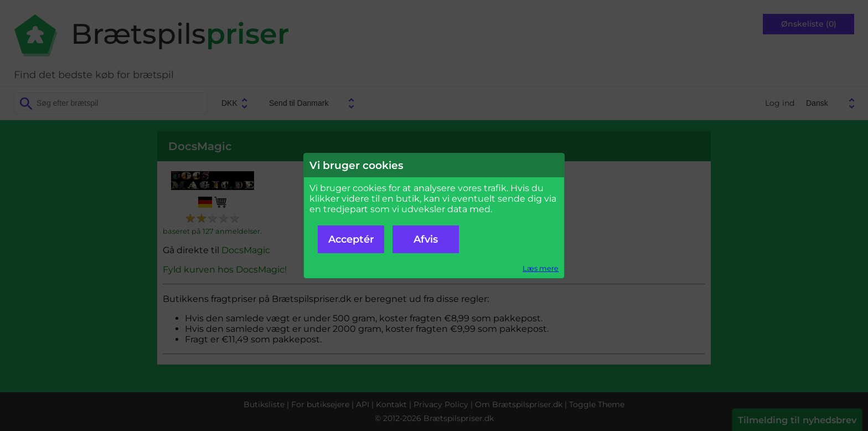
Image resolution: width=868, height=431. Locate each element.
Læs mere (541, 268)
